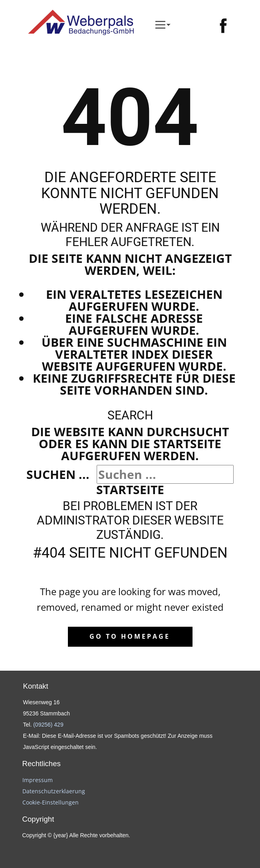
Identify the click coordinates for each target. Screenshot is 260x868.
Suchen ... (58, 474)
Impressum (38, 780)
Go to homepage (130, 636)
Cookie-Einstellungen (51, 802)
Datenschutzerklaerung (54, 791)
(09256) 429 (48, 725)
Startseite (130, 490)
